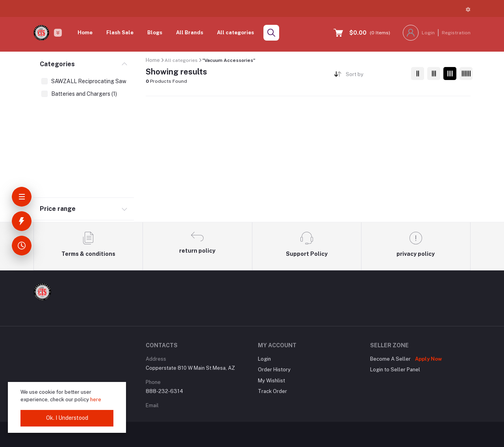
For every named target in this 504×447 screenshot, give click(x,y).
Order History (274, 370)
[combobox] (375, 76)
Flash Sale (120, 33)
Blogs (155, 33)
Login (428, 33)
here (96, 400)
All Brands (190, 33)
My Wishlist (271, 381)
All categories (235, 33)
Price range (58, 209)
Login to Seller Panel (395, 370)
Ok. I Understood (67, 418)
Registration (456, 33)
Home (85, 33)
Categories (57, 64)
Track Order (272, 391)
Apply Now (428, 359)
